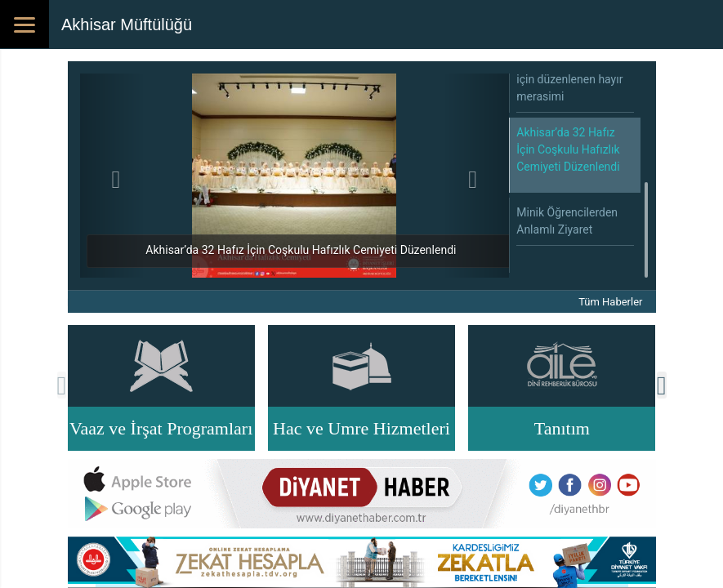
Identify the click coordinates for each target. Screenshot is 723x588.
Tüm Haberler (610, 302)
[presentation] (62, 385)
